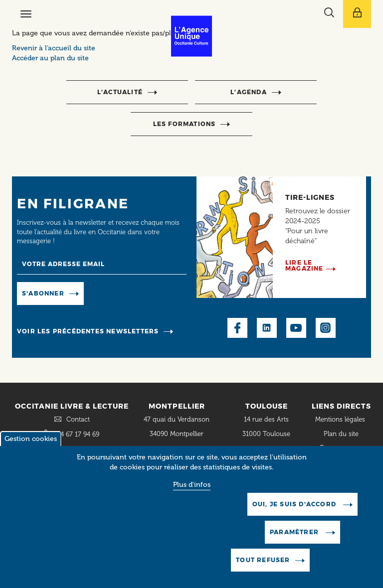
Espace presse (341, 448)
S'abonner (43, 293)
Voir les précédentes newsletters (88, 331)
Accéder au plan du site (50, 58)
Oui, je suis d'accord (295, 509)
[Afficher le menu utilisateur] (357, 14)
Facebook (237, 328)
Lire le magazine (304, 265)
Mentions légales (341, 419)
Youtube (296, 328)
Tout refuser (263, 564)
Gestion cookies (31, 443)
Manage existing (118, 293)
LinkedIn (267, 328)
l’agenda (249, 92)
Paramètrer (295, 536)
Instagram (326, 328)
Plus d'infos (192, 489)
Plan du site (341, 434)
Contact (78, 419)
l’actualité (120, 92)
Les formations (185, 124)
